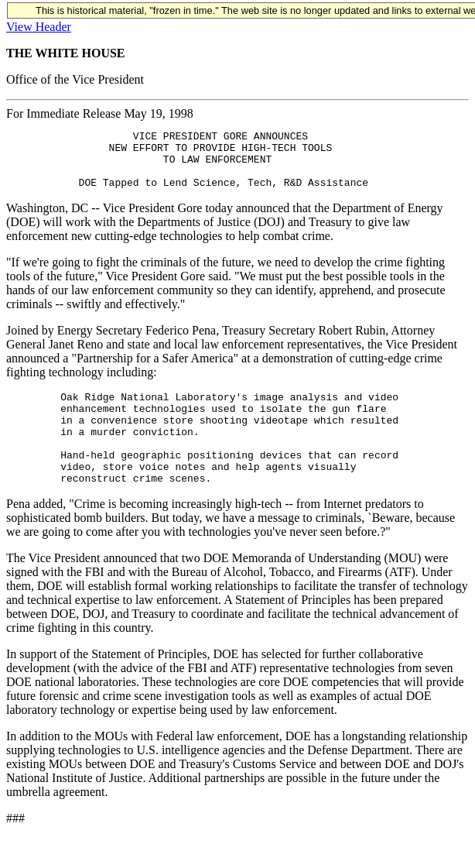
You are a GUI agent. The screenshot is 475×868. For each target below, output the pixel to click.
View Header (39, 27)
